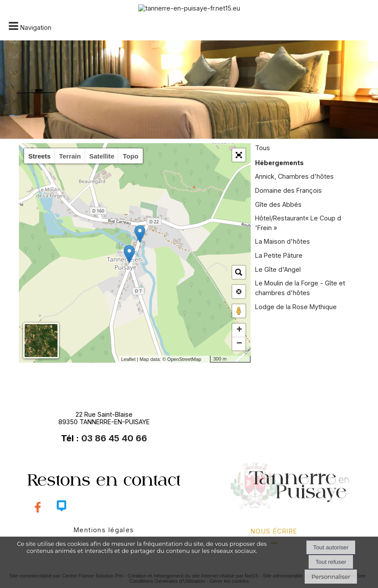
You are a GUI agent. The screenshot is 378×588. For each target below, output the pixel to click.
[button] (239, 155)
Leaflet (128, 359)
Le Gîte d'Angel (278, 269)
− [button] (239, 344)
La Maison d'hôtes (283, 241)
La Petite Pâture (279, 255)
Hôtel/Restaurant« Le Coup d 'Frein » (298, 223)
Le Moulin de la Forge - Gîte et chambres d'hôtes (300, 288)
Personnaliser (331, 577)
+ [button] (239, 330)
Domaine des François (288, 190)
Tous (263, 148)
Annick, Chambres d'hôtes (294, 176)
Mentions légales (104, 530)
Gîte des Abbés (278, 204)
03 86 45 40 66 (114, 438)
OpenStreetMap (184, 359)
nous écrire (274, 531)
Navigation (36, 27)
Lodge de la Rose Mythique (296, 307)
